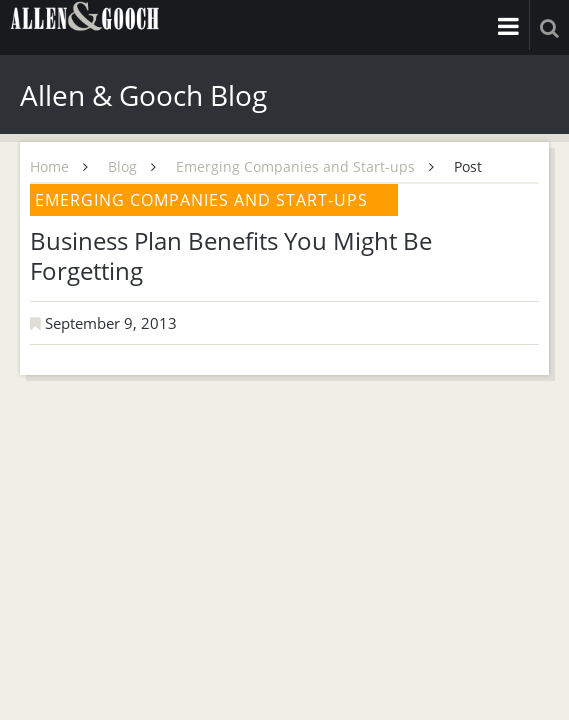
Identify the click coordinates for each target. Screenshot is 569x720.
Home (49, 166)
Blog (122, 166)
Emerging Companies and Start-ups (295, 166)
